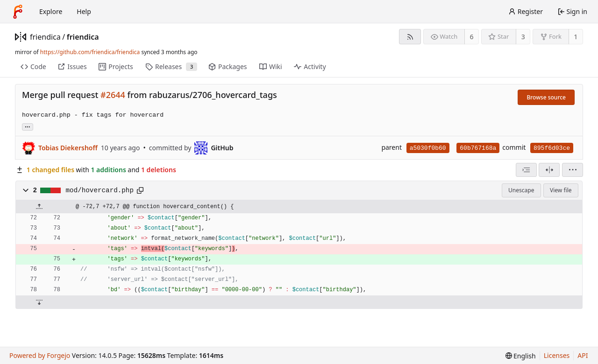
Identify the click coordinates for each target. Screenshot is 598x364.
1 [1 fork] (576, 37)
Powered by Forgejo (40, 355)
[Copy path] (140, 190)
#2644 (113, 95)
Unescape (521, 190)
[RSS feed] (410, 37)
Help (84, 11)
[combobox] (526, 170)
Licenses (557, 355)
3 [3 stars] (523, 37)
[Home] (18, 12)
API (583, 355)
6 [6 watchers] (472, 37)
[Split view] (549, 170)
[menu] (573, 170)
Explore (51, 11)
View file (561, 190)
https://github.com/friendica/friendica (90, 52)
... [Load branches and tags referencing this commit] (28, 126)
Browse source (546, 97)
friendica (45, 37)
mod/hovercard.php (100, 190)
